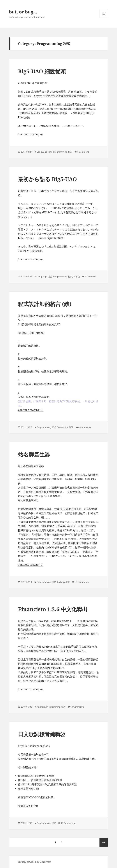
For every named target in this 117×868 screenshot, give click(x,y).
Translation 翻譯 (65, 427)
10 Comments (68, 823)
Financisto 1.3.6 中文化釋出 (53, 609)
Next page (104, 842)
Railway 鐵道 (63, 582)
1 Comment (83, 152)
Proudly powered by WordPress (34, 862)
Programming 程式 (63, 152)
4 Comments (85, 427)
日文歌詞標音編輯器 (42, 734)
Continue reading (31, 134)
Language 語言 (44, 152)
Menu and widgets (104, 18)
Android (41, 707)
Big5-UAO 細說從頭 (42, 71)
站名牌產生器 (34, 454)
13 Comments (82, 582)
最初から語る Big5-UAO (47, 179)
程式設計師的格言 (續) (45, 304)
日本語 (77, 277)
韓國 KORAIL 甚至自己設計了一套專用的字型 (68, 526)
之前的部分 (43, 324)
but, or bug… (23, 12)
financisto (92, 621)
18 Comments (77, 707)
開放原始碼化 (53, 668)
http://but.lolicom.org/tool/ (34, 746)
